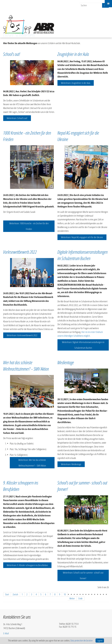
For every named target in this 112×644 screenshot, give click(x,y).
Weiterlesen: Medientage (71, 464)
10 (65, 594)
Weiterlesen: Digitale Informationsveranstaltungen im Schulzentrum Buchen (83, 345)
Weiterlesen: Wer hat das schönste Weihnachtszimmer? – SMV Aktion (32, 463)
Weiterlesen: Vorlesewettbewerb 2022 (22, 335)
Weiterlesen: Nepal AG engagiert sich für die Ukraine (82, 237)
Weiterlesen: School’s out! (17, 118)
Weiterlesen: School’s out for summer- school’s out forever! (83, 575)
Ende (80, 598)
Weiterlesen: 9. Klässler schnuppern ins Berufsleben (27, 565)
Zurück (15, 594)
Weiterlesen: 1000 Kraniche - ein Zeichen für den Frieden (29, 226)
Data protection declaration (82, 640)
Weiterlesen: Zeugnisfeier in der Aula (76, 83)
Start (7, 594)
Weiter (72, 598)
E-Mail (6, 633)
